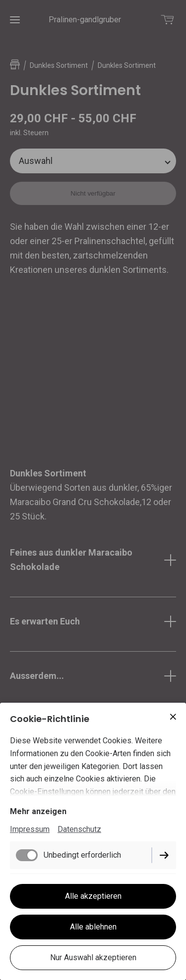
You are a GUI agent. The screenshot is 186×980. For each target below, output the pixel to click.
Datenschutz (79, 829)
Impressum (30, 829)
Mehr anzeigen (38, 811)
